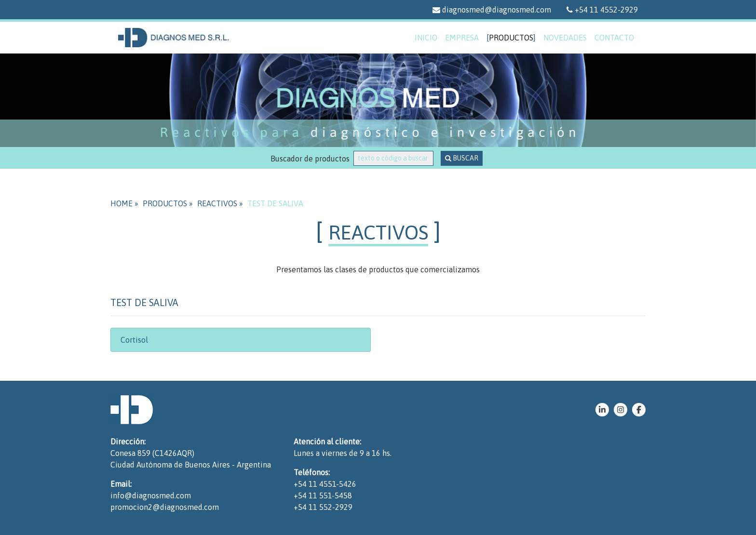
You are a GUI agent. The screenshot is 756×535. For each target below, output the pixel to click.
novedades (565, 38)
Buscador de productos (312, 159)
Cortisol (134, 340)
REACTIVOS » (220, 203)
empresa (462, 38)
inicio (426, 38)
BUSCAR (462, 158)
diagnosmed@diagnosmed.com (492, 10)
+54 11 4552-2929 (602, 10)
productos (511, 38)
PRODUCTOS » (168, 203)
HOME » (124, 203)
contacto (614, 38)
